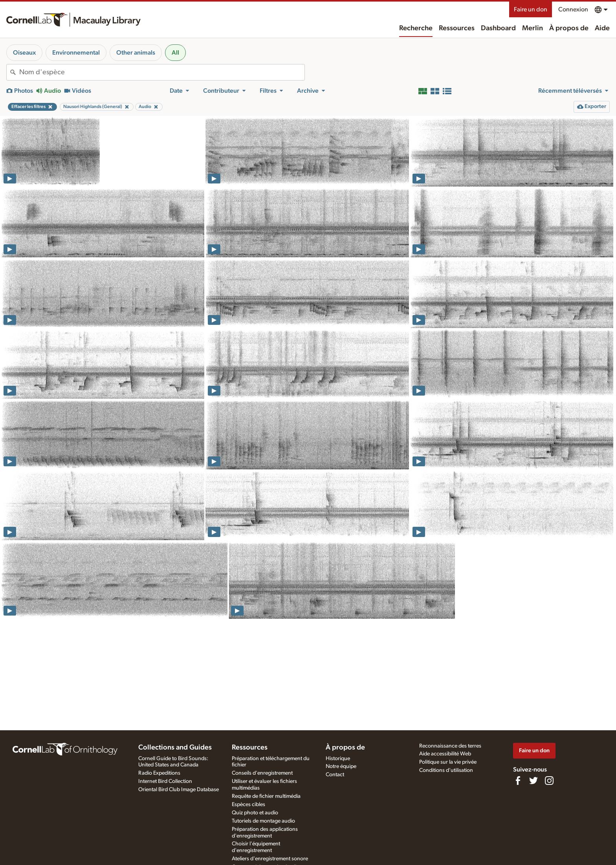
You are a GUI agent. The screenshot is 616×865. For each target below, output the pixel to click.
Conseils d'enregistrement (262, 773)
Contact (335, 775)
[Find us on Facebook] (518, 781)
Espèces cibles (248, 805)
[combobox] (162, 72)
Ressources (457, 28)
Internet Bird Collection (165, 781)
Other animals (136, 53)
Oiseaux (24, 53)
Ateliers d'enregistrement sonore (270, 859)
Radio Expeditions (159, 773)
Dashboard (498, 28)
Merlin (533, 28)
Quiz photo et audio (255, 813)
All (175, 53)
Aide (602, 28)
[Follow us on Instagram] (549, 781)
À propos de (569, 28)
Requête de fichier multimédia (266, 796)
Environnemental (76, 53)
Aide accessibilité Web (445, 754)
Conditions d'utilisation (446, 770)
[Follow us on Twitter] (533, 781)
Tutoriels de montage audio (263, 821)
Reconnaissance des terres (450, 746)
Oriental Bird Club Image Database (179, 790)
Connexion (573, 9)
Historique (338, 759)
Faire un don (531, 9)
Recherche (416, 28)
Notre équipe (341, 766)
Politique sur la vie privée (448, 762)
